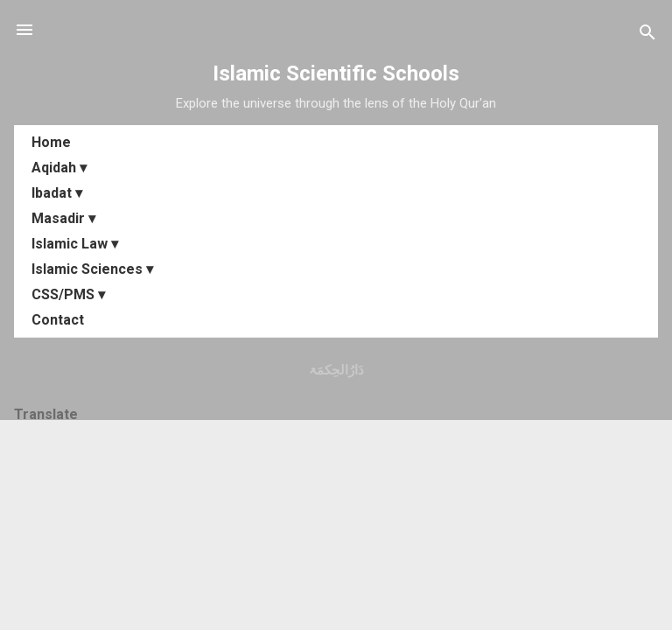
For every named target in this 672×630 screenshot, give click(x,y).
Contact (58, 320)
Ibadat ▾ (57, 193)
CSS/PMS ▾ (68, 294)
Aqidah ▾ (59, 168)
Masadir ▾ (63, 218)
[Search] (647, 35)
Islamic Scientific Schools (336, 73)
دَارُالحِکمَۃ (336, 370)
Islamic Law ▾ (75, 244)
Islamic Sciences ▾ (92, 269)
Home (51, 142)
